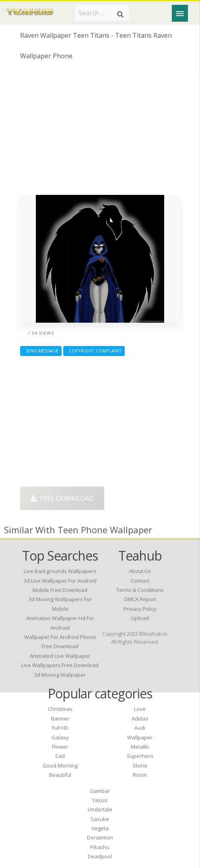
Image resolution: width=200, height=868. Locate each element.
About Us (140, 571)
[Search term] (102, 13)
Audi (140, 728)
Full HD (60, 728)
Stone (140, 766)
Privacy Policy (140, 609)
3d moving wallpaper (60, 675)
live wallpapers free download (60, 665)
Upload (140, 618)
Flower (60, 747)
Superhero (140, 756)
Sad (60, 756)
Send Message (41, 351)
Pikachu (100, 847)
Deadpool (100, 856)
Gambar (100, 791)
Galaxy (60, 737)
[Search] (120, 14)
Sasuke (100, 819)
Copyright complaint (94, 351)
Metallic (140, 747)
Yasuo (100, 800)
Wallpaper (140, 737)
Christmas (60, 709)
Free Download (62, 498)
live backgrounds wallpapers (60, 571)
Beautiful (60, 775)
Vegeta (100, 828)
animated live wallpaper (60, 656)
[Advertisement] (100, 131)
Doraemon (100, 837)
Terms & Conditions (140, 590)
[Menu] (180, 13)
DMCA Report (140, 599)
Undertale (100, 809)
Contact (140, 581)
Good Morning (60, 766)
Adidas (140, 719)
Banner (60, 719)
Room (140, 775)
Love (140, 709)
